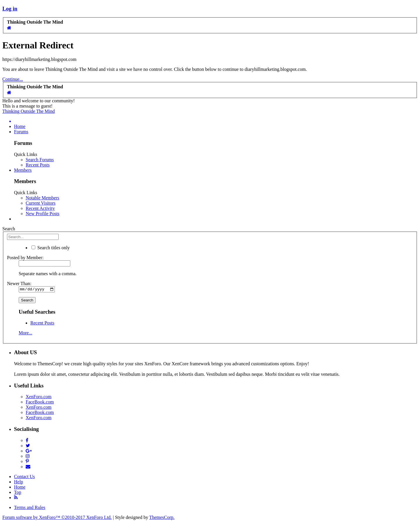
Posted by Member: (25, 258)
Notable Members (42, 198)
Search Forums (40, 160)
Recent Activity (40, 208)
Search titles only (51, 248)
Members (23, 170)
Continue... (13, 79)
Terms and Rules (30, 508)
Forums (21, 132)
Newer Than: (19, 284)
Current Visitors (41, 203)
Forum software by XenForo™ (57, 518)
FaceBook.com (40, 403)
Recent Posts (38, 165)
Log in (10, 9)
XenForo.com (38, 397)
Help (19, 482)
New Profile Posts (43, 214)
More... (26, 334)
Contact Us (24, 477)
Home (20, 126)
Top (18, 493)
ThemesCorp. (162, 518)
